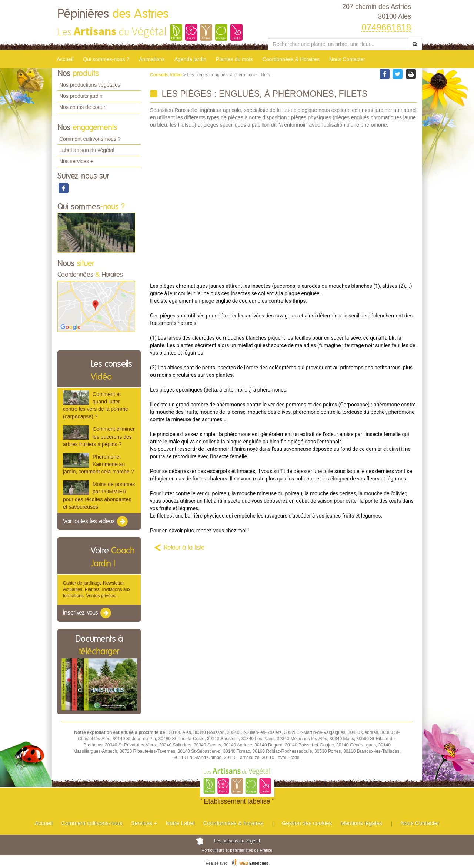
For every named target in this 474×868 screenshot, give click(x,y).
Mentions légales (362, 823)
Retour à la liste (184, 548)
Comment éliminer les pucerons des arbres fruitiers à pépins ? (99, 436)
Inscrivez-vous (88, 613)
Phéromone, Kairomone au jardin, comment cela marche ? (98, 464)
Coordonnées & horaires (233, 823)
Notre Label (180, 823)
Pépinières (113, 14)
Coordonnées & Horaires (291, 59)
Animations (152, 59)
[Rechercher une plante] (338, 44)
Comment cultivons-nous (92, 823)
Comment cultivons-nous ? (90, 139)
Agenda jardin (190, 59)
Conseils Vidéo (166, 75)
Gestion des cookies (307, 823)
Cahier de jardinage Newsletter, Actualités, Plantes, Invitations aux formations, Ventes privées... (97, 589)
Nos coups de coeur (82, 107)
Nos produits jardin (81, 96)
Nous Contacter (347, 59)
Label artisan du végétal (87, 150)
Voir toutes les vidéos (96, 522)
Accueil (65, 59)
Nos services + (76, 161)
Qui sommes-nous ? (106, 59)
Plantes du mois (234, 59)
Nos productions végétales (90, 85)
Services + (144, 823)
